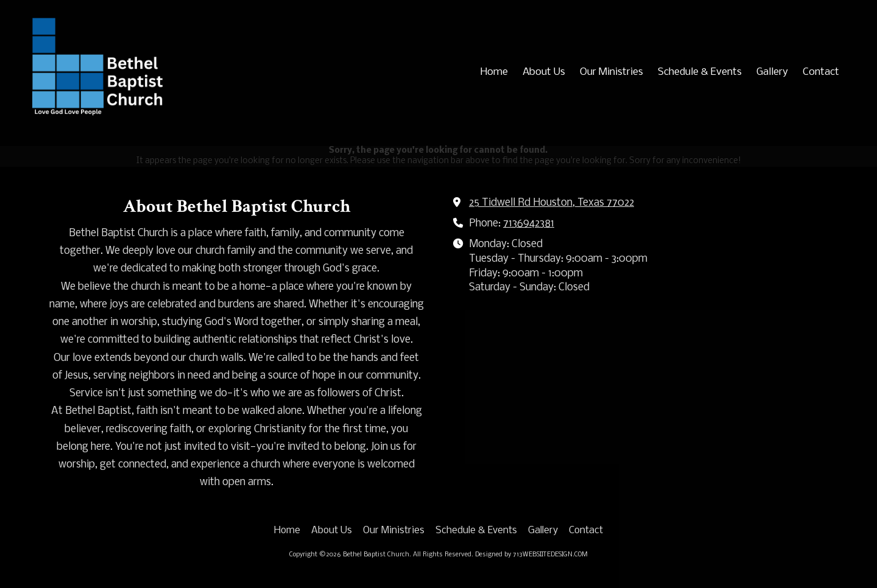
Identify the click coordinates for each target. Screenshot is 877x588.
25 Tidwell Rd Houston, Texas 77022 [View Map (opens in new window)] (551, 203)
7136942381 (529, 224)
